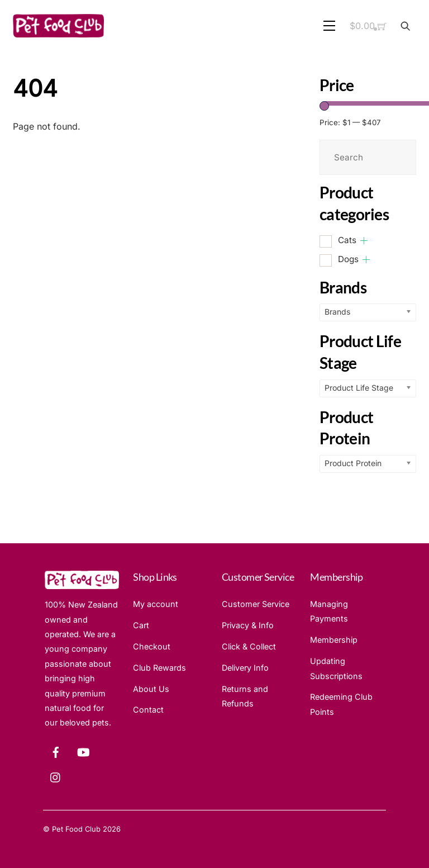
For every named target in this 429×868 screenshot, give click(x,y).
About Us (151, 689)
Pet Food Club (76, 829)
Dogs (348, 259)
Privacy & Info (248, 625)
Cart (141, 625)
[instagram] (56, 776)
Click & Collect (249, 646)
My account (156, 604)
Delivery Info (245, 668)
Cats (347, 240)
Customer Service (256, 604)
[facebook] (56, 751)
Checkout (152, 646)
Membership (334, 640)
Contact (148, 710)
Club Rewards (159, 668)
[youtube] (83, 751)
